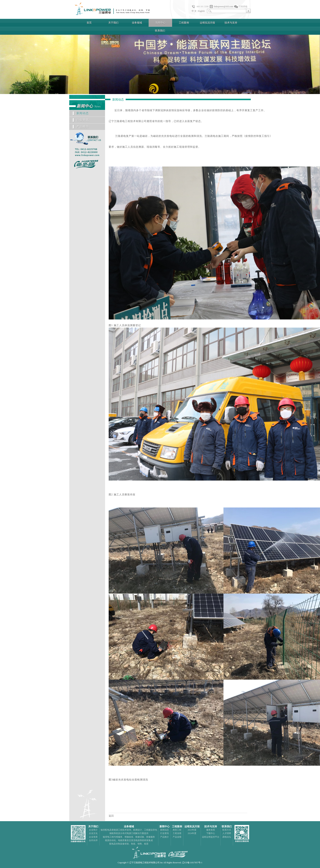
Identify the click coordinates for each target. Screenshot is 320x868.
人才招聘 (227, 833)
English (201, 11)
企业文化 (93, 833)
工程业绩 (177, 833)
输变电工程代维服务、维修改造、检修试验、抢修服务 (129, 837)
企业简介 (93, 830)
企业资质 (93, 837)
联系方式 (227, 830)
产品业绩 (177, 837)
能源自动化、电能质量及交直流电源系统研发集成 (129, 840)
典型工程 (177, 830)
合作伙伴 (93, 840)
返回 (111, 816)
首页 (89, 23)
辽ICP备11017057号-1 (192, 863)
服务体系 (211, 830)
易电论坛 (227, 837)
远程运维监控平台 (211, 837)
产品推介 (83, 127)
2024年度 (192, 833)
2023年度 (192, 830)
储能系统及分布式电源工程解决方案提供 (129, 833)
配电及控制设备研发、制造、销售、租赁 (129, 844)
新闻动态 (83, 113)
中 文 (194, 11)
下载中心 (211, 833)
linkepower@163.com (224, 7)
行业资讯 (83, 120)
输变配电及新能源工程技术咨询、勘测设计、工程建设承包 (129, 830)
